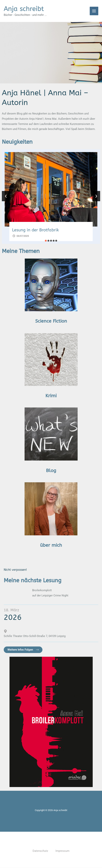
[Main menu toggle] (94, 11)
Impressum (62, 851)
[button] (46, 241)
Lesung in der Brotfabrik (35, 230)
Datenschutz (40, 851)
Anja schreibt (24, 9)
